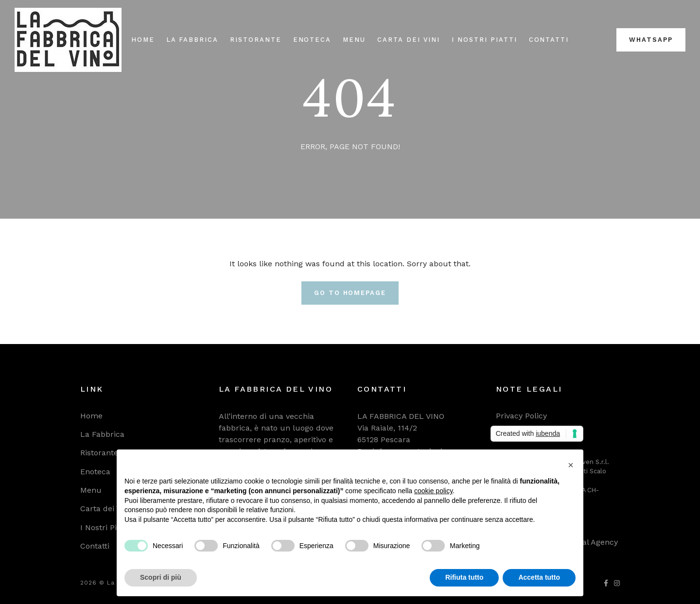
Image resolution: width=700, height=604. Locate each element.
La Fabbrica (192, 40)
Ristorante (256, 40)
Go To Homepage (350, 293)
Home (143, 40)
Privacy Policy (521, 416)
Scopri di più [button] (161, 577)
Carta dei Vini (409, 40)
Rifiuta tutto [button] (464, 577)
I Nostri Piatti (484, 40)
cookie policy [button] (433, 491)
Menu (354, 40)
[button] (571, 465)
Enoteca (312, 40)
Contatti (549, 40)
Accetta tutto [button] (539, 577)
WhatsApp (651, 40)
